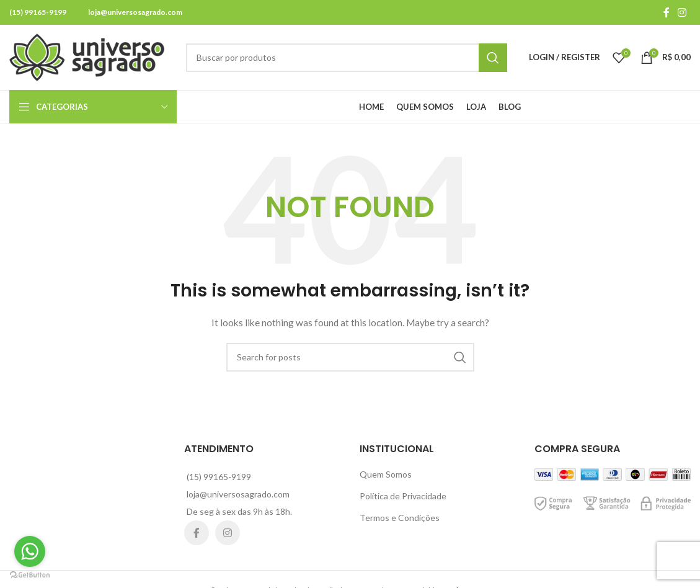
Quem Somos (386, 474)
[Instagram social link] (682, 12)
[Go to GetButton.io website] (30, 575)
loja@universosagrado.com (135, 12)
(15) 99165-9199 (38, 12)
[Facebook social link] (667, 12)
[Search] (347, 58)
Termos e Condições (400, 518)
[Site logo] (87, 56)
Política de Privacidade (403, 496)
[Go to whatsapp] (30, 551)
